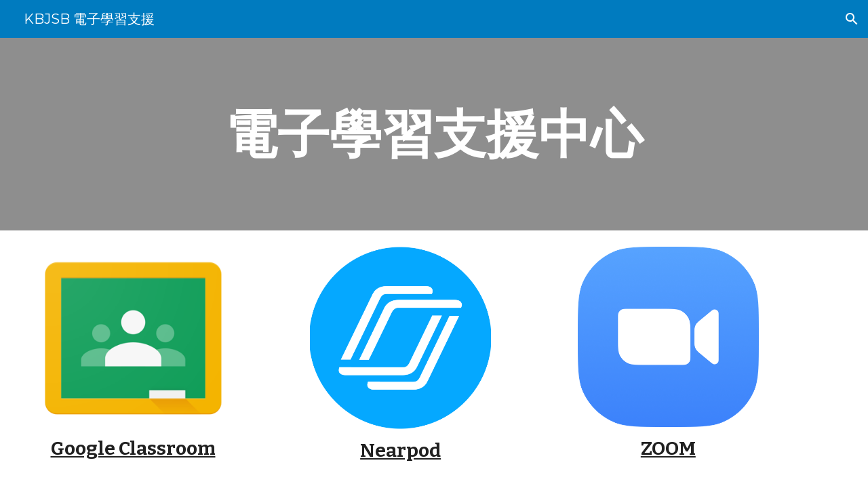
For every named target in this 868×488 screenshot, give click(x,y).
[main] (434, 134)
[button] (852, 19)
